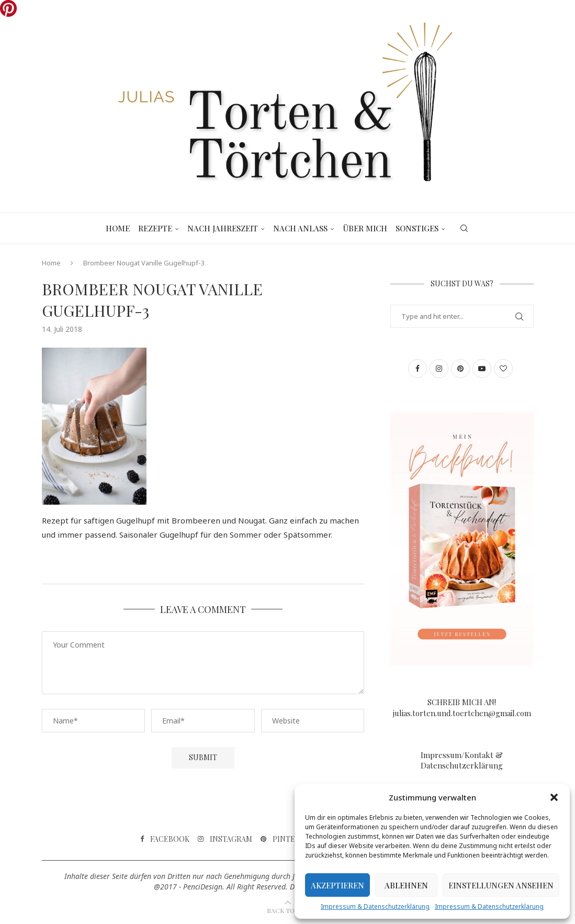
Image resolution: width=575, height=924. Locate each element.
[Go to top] (288, 910)
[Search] (464, 228)
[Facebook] (165, 839)
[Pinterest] (287, 839)
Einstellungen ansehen (501, 885)
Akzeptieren (337, 885)
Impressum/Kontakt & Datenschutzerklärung (462, 760)
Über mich (365, 228)
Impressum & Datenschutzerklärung (375, 906)
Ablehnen (406, 885)
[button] (554, 797)
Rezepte (155, 228)
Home (118, 228)
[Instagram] (225, 839)
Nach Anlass (300, 228)
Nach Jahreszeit (223, 228)
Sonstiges (417, 228)
